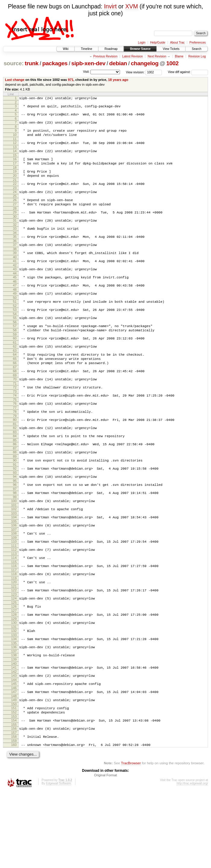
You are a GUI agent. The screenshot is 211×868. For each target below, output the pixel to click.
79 (15, 455)
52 (15, 331)
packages (55, 63)
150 (14, 775)
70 (15, 413)
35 (15, 254)
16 (15, 166)
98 (15, 540)
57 (15, 353)
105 (14, 572)
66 (15, 395)
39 (15, 272)
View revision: (135, 72)
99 (15, 545)
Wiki (66, 49)
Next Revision (157, 56)
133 (14, 698)
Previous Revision (105, 56)
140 (14, 730)
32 (15, 241)
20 (15, 186)
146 (14, 757)
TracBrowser (131, 840)
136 (14, 711)
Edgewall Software (58, 860)
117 (14, 626)
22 (15, 195)
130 (14, 684)
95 (15, 527)
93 (15, 518)
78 (15, 449)
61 (15, 372)
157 (14, 808)
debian (118, 63)
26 (15, 213)
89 (15, 500)
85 (15, 482)
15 (15, 162)
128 (14, 675)
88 (15, 495)
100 (14, 549)
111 (14, 599)
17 (15, 171)
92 (15, 513)
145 (14, 752)
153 (14, 790)
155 (14, 799)
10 (15, 139)
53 (15, 335)
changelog (145, 63)
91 (15, 509)
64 (15, 385)
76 (15, 440)
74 (15, 431)
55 (15, 344)
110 (14, 594)
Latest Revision (132, 56)
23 (15, 200)
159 (14, 817)
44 (15, 295)
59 (15, 363)
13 (15, 153)
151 (14, 779)
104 (14, 567)
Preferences (198, 43)
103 (14, 563)
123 (14, 653)
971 (71, 80)
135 (14, 707)
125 (14, 662)
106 (14, 576)
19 (15, 180)
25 (15, 209)
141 (14, 734)
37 (15, 263)
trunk (32, 63)
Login (142, 43)
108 (14, 585)
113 (14, 608)
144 (14, 748)
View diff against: (188, 72)
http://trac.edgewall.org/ (192, 860)
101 (14, 554)
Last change (15, 80)
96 (15, 531)
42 (15, 286)
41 (15, 281)
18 (15, 176)
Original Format (105, 852)
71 (15, 419)
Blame (179, 56)
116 (14, 621)
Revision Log (197, 56)
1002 (173, 63)
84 (15, 477)
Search (197, 49)
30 (15, 232)
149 (14, 770)
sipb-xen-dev (88, 63)
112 (14, 603)
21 (15, 191)
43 (15, 290)
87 (15, 491)
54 (15, 340)
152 (14, 784)
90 (15, 504)
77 (15, 446)
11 (15, 144)
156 (14, 802)
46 (15, 304)
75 (15, 437)
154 (14, 793)
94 (15, 522)
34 (15, 250)
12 (15, 148)
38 (15, 268)
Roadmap (111, 49)
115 (14, 617)
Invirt (110, 6)
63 (15, 381)
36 (15, 259)
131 (14, 689)
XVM (131, 6)
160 (14, 820)
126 (14, 666)
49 (15, 317)
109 (14, 590)
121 (14, 644)
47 (15, 308)
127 (14, 671)
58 (15, 358)
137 (14, 716)
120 (14, 639)
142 (14, 739)
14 (15, 157)
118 (14, 630)
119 (14, 635)
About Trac (177, 43)
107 (14, 581)
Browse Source (140, 49)
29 (15, 227)
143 (14, 743)
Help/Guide (158, 43)
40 (15, 277)
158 (14, 811)
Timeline (86, 49)
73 (15, 428)
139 (14, 725)
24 (15, 204)
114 (14, 612)
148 (14, 766)
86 (15, 486)
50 (15, 322)
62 (15, 376)
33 (15, 245)
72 (15, 422)
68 (15, 404)
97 (15, 536)
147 (14, 761)
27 (15, 218)
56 (15, 349)
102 (14, 558)
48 (15, 313)
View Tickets (171, 49)
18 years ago (118, 80)
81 (15, 464)
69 (15, 409)
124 (14, 657)
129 (14, 680)
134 (14, 702)
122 (14, 648)
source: (14, 63)
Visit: (86, 72)
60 (15, 367)
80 (15, 459)
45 (15, 299)
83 (15, 473)
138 (14, 720)
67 (15, 400)
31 (15, 236)
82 (15, 468)
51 (15, 326)
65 (15, 390)
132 (14, 693)
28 (15, 223)
